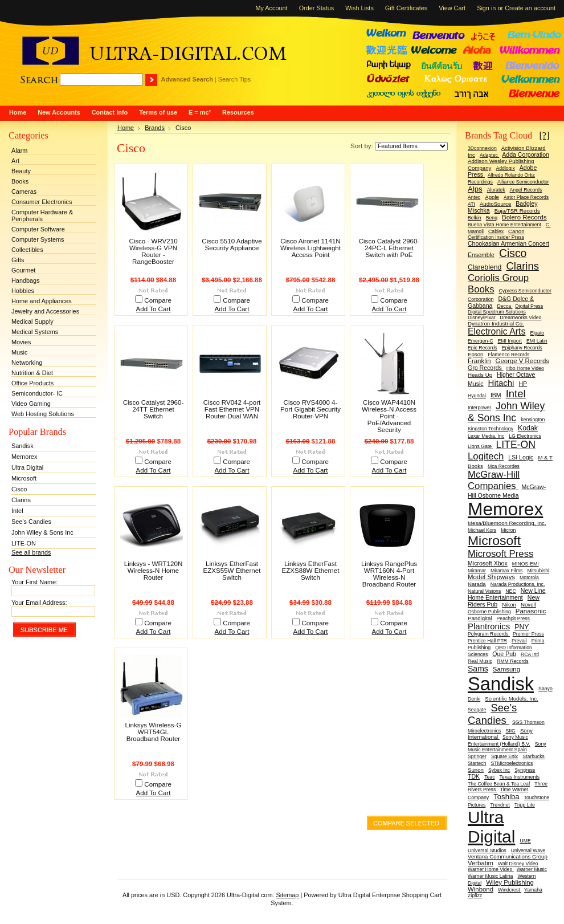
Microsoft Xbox (488, 563)
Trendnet (500, 805)
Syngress (525, 770)
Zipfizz (475, 895)
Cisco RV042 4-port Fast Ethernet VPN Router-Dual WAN (232, 409)
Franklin (479, 361)
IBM (496, 395)
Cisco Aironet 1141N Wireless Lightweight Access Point (310, 248)
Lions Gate (480, 446)
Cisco (19, 489)
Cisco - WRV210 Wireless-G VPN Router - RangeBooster (153, 251)
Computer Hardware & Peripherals (42, 215)
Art (15, 161)
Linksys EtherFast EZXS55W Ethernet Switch (232, 571)
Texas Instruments (520, 777)
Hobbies (23, 291)
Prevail (519, 641)
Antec (474, 197)
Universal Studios (487, 850)
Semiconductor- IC (37, 393)
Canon (516, 231)
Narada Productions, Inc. (518, 584)
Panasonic (531, 611)
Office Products (32, 383)
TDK (474, 776)
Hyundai (477, 396)
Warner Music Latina (490, 876)
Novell (528, 605)
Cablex (496, 231)
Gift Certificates (406, 8)
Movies (21, 342)
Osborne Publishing (489, 612)
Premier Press (528, 634)
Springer (477, 756)
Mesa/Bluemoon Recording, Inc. (507, 523)
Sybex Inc (499, 770)
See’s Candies (31, 522)
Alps (475, 189)
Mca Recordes (504, 466)
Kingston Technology (491, 429)
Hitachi (501, 383)
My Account (271, 8)
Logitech (486, 456)
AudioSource (495, 204)
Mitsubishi (538, 571)
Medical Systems (35, 332)
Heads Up (480, 375)
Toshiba (506, 797)
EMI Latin (537, 341)
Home (126, 128)
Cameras (24, 192)
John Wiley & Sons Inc (42, 532)
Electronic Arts (496, 331)
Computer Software (38, 229)
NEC (510, 591)
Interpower (479, 408)
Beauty (21, 171)
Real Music (480, 661)
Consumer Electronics (42, 202)
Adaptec (489, 155)
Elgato (538, 333)
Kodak (528, 428)
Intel (17, 511)
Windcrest (510, 890)
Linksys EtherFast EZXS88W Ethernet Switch (311, 571)
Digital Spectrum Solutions (497, 312)
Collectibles (27, 250)
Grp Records (486, 368)
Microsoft (24, 478)
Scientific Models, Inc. (512, 699)
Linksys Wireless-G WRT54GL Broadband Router (154, 732)
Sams (478, 669)
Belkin (475, 218)
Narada (477, 584)
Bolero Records (524, 217)
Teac (489, 777)
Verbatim (481, 863)
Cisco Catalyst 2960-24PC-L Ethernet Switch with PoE (389, 248)
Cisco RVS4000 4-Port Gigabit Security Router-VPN (310, 409)
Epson (475, 354)
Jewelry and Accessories (45, 311)
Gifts (18, 260)
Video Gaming (31, 404)
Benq (492, 218)
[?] (544, 135)
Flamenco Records (508, 355)
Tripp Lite (525, 805)
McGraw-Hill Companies (494, 480)
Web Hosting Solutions (43, 414)
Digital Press (529, 306)
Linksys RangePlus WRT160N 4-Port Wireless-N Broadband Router (389, 574)
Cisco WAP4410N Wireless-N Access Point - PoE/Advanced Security (389, 416)
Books (20, 181)
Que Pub (504, 654)
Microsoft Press (500, 554)
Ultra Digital (27, 467)
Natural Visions (484, 591)
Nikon (509, 605)
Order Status (317, 8)
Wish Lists (359, 8)
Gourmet (23, 270)
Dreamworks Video (520, 318)
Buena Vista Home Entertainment (504, 225)
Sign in (486, 8)
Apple (492, 197)
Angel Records (526, 190)
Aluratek (496, 190)
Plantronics (489, 626)
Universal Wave (528, 850)
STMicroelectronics (512, 763)
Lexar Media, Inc (486, 436)
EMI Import (509, 341)
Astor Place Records (526, 197)
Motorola (529, 577)
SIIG (510, 731)
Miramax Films (506, 571)
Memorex (24, 457)
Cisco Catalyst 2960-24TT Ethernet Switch (154, 409)
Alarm (19, 150)
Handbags (26, 280)
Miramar (477, 571)
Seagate (477, 710)
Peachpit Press (513, 618)
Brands (155, 128)
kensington (533, 420)
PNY (522, 627)
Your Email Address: (39, 603)
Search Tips (234, 79)
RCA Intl (530, 654)
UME (525, 841)
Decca (504, 306)
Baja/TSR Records (517, 211)
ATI (471, 204)
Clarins (21, 500)
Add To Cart (154, 309)
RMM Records (513, 661)
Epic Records (483, 348)
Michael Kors (482, 530)
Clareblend (485, 267)
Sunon (476, 770)
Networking (27, 363)
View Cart (452, 8)
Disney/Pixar (482, 318)
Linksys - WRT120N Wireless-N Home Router (153, 571)
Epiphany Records (522, 348)
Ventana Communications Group (508, 856)
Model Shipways (491, 577)
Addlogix (505, 168)
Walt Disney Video (518, 864)
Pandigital (480, 618)
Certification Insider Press (496, 237)
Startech (477, 763)
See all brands (31, 552)
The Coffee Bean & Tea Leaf (499, 784)
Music (19, 352)
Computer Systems (38, 239)
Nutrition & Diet (32, 373)
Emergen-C (480, 341)
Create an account (530, 8)
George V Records (522, 361)
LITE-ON (24, 543)
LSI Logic (521, 457)
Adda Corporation (526, 154)
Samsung (506, 669)
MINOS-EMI (526, 564)
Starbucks (534, 756)
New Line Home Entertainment (507, 594)
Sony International (500, 734)
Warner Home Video (491, 869)
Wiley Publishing (510, 882)
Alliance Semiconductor (523, 182)
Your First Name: (34, 582)
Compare (158, 300)
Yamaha (533, 890)
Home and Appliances (42, 301)
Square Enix (504, 756)
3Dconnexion (482, 148)
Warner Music (532, 869)
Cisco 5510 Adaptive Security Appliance (232, 245)
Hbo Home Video (525, 368)
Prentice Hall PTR (487, 641)
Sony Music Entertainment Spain (507, 747)
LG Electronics (525, 436)
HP (523, 384)
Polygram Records (489, 634)
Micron (508, 530)
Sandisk (23, 446)
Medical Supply (32, 321)
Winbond (481, 889)
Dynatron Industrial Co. (496, 323)
